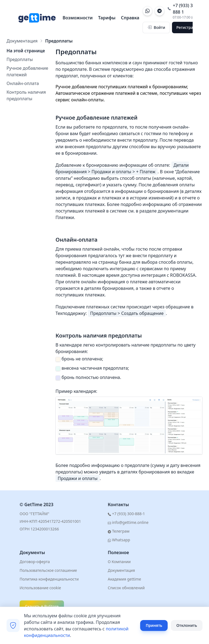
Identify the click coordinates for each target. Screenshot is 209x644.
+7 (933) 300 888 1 (183, 9)
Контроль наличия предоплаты (26, 95)
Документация (22, 41)
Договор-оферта (35, 562)
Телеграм (119, 531)
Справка (130, 18)
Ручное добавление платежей (27, 71)
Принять (154, 625)
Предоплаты (20, 59)
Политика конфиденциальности (49, 579)
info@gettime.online (128, 522)
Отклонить (187, 625)
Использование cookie (40, 588)
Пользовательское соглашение (48, 570)
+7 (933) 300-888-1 (126, 514)
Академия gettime (124, 579)
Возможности (78, 18)
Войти (156, 27)
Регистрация (188, 27)
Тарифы (107, 18)
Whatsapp (119, 540)
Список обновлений (126, 588)
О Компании (119, 562)
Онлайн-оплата (23, 83)
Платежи (65, 217)
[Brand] (37, 18)
